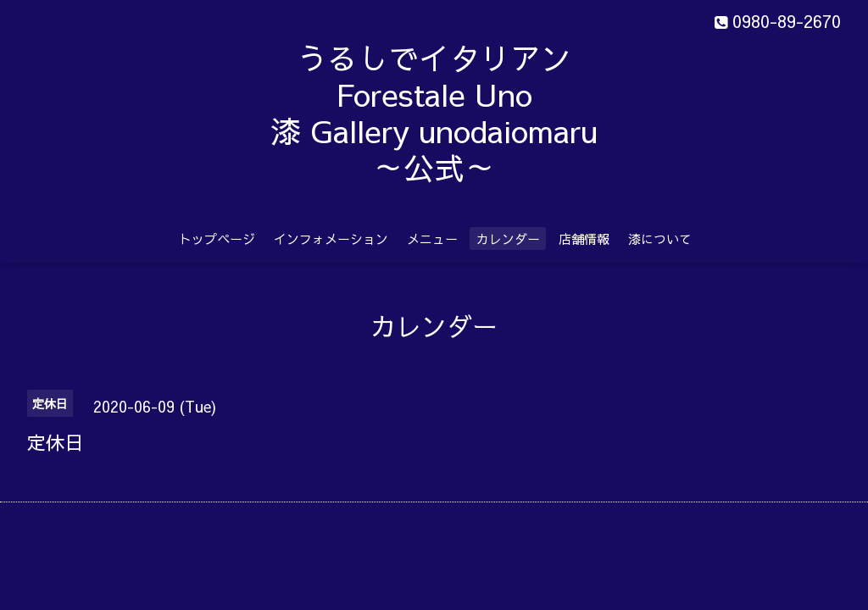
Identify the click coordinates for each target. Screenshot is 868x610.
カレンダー (508, 238)
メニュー (432, 238)
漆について (660, 238)
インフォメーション (331, 238)
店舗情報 (584, 238)
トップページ (217, 238)
